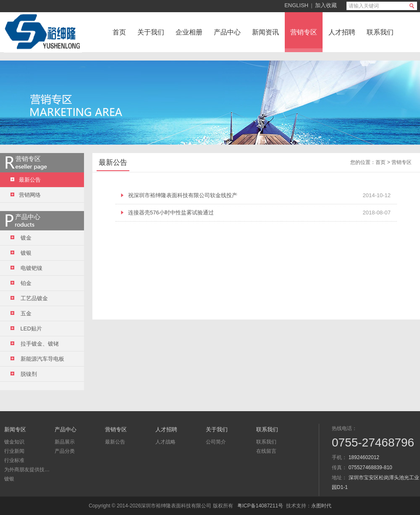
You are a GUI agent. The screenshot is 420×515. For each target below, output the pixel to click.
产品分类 (65, 451)
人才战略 (165, 442)
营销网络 (26, 195)
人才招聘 (342, 32)
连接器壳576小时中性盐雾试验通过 (171, 213)
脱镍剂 (24, 374)
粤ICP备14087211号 (260, 506)
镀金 (21, 238)
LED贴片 (26, 329)
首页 (119, 32)
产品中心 (227, 32)
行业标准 (14, 460)
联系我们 (380, 32)
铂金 (21, 283)
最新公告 (115, 442)
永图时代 (321, 506)
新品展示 (65, 442)
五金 (21, 313)
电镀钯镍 (26, 268)
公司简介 (216, 442)
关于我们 (151, 32)
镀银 (21, 253)
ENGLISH (296, 5)
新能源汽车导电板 (37, 359)
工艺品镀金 (29, 298)
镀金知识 (14, 442)
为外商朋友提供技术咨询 (27, 470)
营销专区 (304, 32)
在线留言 (266, 451)
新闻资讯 (265, 32)
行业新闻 (14, 451)
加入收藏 (326, 5)
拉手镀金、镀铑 (35, 344)
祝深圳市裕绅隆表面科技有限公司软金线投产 (183, 195)
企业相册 (189, 32)
